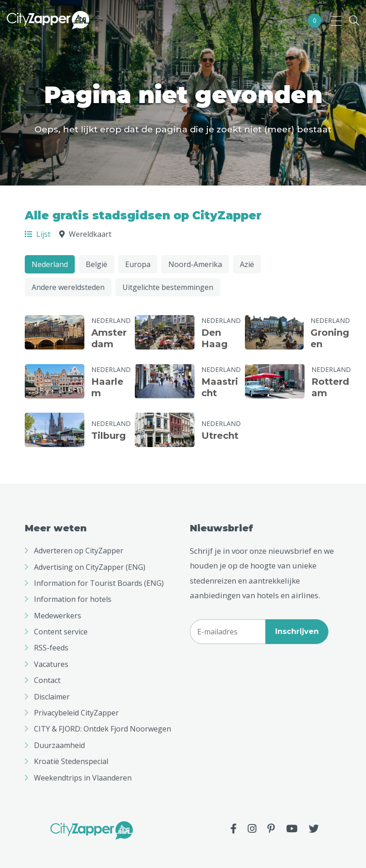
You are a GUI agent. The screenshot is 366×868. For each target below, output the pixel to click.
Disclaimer (52, 697)
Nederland (50, 264)
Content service (61, 632)
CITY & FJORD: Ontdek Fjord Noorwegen (103, 729)
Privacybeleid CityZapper (76, 713)
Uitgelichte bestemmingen (168, 287)
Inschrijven (297, 631)
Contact (47, 680)
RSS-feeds (51, 648)
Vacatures (51, 664)
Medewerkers (58, 616)
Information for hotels (73, 599)
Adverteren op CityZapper (79, 551)
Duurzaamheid (59, 745)
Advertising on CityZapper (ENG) (90, 567)
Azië (247, 264)
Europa (138, 264)
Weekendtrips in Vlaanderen (83, 778)
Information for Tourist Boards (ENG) (99, 583)
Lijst (38, 234)
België (97, 264)
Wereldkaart (85, 234)
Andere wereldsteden (68, 287)
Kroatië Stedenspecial (71, 761)
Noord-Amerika (195, 264)
